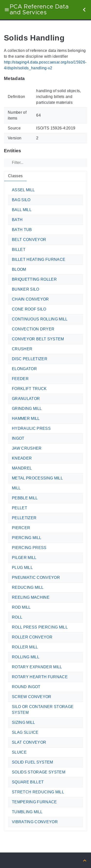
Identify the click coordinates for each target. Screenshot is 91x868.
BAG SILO (21, 200)
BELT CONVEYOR (29, 240)
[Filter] (45, 163)
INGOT (18, 438)
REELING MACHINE (31, 597)
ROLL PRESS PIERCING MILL (40, 627)
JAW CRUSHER (27, 448)
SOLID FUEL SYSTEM (33, 762)
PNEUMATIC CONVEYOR (36, 577)
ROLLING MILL (26, 657)
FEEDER (20, 379)
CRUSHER (22, 349)
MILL (16, 488)
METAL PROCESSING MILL (37, 478)
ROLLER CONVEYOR (32, 637)
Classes (15, 176)
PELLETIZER (24, 518)
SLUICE (19, 752)
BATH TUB (22, 230)
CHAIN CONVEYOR (30, 299)
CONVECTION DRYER (33, 329)
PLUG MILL (22, 568)
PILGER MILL (24, 558)
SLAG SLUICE (25, 732)
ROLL (17, 617)
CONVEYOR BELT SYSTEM (38, 339)
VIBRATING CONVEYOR (35, 822)
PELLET (20, 508)
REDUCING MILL (28, 587)
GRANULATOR (26, 399)
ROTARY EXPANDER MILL (37, 667)
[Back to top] (85, 860)
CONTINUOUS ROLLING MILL (40, 319)
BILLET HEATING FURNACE (39, 259)
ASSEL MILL (23, 190)
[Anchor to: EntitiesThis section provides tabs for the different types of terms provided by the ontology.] (26, 151)
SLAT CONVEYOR (29, 742)
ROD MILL (21, 607)
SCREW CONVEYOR (32, 697)
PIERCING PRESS (29, 548)
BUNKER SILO (26, 289)
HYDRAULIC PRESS (31, 428)
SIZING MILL (24, 722)
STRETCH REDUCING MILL (38, 792)
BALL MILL (22, 210)
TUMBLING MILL (27, 812)
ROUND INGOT (26, 687)
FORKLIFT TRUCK (29, 389)
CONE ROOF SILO (29, 309)
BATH (17, 220)
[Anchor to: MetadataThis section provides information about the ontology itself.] (30, 79)
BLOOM (19, 269)
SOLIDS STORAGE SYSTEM (39, 772)
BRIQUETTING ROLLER (34, 279)
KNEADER (22, 458)
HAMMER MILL (26, 418)
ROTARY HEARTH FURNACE (40, 677)
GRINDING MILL (27, 409)
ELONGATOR (24, 369)
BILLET (19, 250)
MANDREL (22, 468)
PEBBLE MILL (25, 498)
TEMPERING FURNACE (34, 802)
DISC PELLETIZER (30, 359)
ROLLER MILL (25, 647)
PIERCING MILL (27, 538)
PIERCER (21, 528)
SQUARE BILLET (28, 782)
